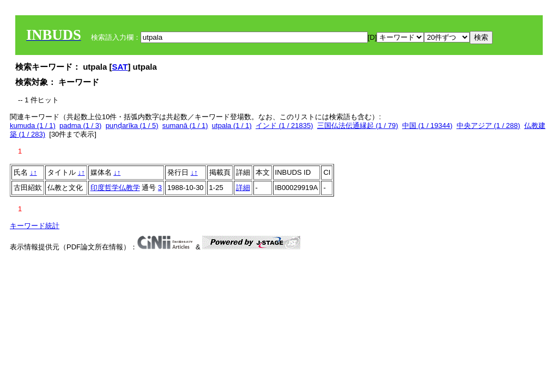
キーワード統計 (35, 226)
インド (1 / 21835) (284, 125)
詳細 (243, 188)
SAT (120, 67)
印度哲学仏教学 (115, 188)
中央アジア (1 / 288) (489, 125)
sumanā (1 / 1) (185, 125)
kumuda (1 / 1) (33, 125)
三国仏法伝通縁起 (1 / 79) (358, 125)
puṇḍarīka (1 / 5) (132, 125)
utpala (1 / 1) (232, 125)
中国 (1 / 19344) (427, 125)
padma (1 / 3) (80, 125)
